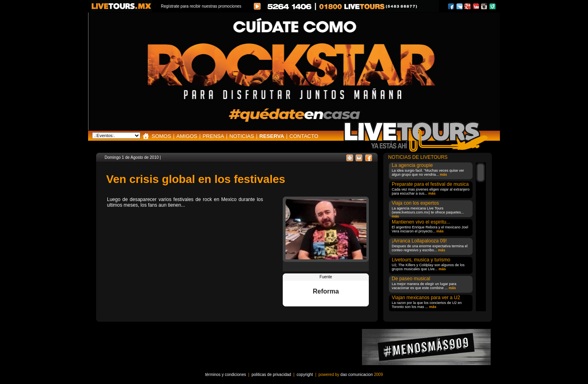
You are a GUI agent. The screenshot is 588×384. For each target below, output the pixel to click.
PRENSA (213, 136)
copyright (305, 375)
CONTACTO (304, 136)
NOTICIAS (242, 136)
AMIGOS (187, 136)
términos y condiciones (226, 375)
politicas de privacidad (271, 375)
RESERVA (272, 136)
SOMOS (161, 136)
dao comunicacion (357, 375)
